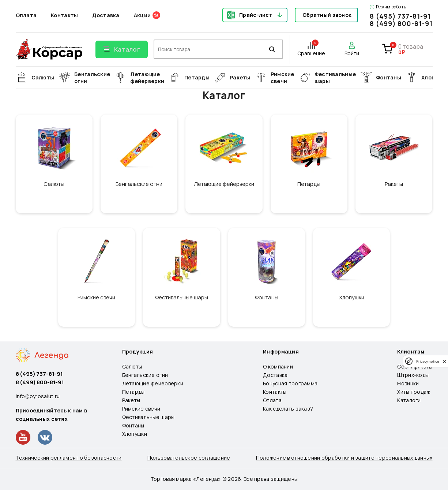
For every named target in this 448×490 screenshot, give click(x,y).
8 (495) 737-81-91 (400, 16)
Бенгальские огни (145, 375)
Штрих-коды (413, 375)
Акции (142, 15)
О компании (278, 366)
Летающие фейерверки (153, 383)
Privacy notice (428, 361)
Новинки (408, 383)
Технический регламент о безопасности (69, 458)
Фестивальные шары (148, 417)
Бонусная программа (290, 383)
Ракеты (131, 400)
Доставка (106, 15)
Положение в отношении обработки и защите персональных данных (344, 458)
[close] (444, 361)
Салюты (132, 366)
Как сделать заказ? (288, 409)
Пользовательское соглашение (189, 458)
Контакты (64, 15)
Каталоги (409, 400)
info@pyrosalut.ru (38, 396)
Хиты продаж (414, 392)
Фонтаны (133, 425)
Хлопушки (135, 434)
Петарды (133, 392)
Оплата (26, 15)
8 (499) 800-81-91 (401, 23)
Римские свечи (141, 409)
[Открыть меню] (122, 49)
